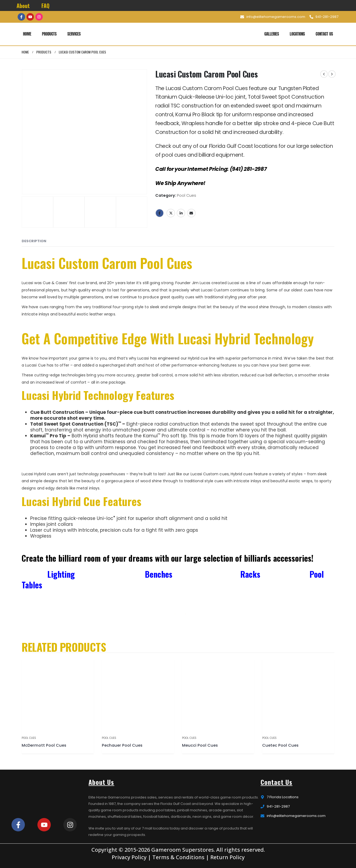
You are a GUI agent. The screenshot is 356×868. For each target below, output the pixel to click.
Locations (297, 34)
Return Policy (227, 857)
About (23, 6)
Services (74, 34)
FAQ (45, 6)
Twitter (171, 213)
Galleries (272, 34)
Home (27, 34)
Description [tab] (34, 241)
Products (49, 34)
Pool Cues (187, 195)
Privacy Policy (129, 857)
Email (191, 213)
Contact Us (324, 34)
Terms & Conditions (178, 857)
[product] (58, 695)
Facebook (160, 213)
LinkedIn (181, 213)
